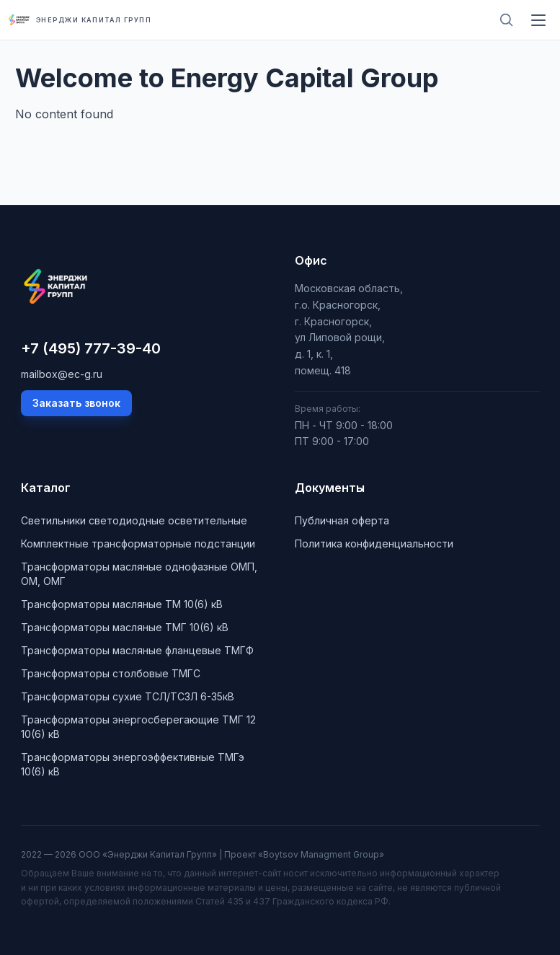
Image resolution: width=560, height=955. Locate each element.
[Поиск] (507, 20)
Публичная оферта (342, 520)
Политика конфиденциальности (374, 543)
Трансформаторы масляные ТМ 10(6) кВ (122, 604)
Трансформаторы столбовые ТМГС (111, 673)
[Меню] (538, 20)
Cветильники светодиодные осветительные (134, 520)
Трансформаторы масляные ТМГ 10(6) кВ (125, 627)
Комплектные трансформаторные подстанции (138, 543)
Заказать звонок (76, 403)
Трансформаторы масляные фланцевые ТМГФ (137, 650)
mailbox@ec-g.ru (62, 374)
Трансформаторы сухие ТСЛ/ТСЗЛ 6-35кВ (128, 696)
